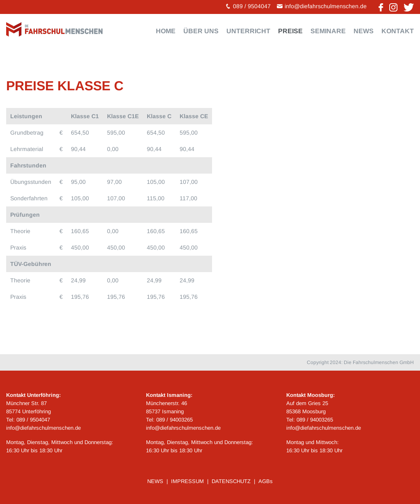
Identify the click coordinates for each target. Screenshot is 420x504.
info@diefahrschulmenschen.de (326, 6)
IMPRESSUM (187, 481)
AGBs (266, 481)
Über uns (201, 31)
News (364, 31)
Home (166, 31)
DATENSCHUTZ (231, 481)
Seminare (328, 31)
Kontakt (398, 31)
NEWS (155, 481)
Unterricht (248, 31)
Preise (290, 31)
